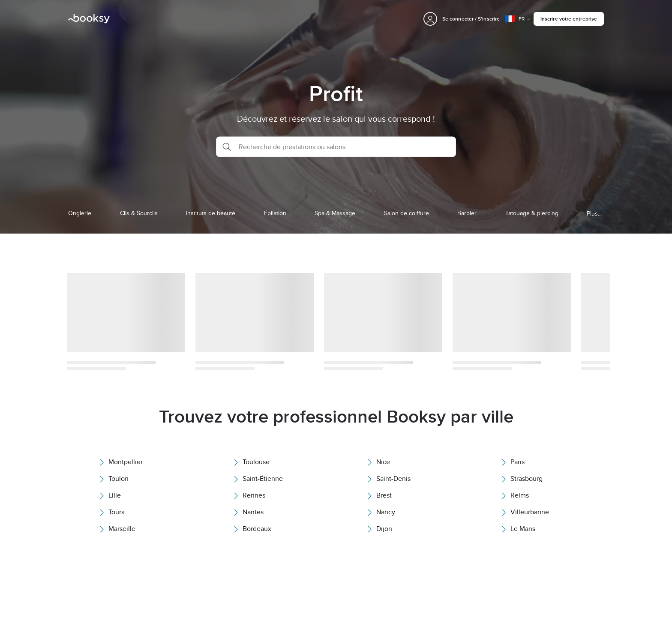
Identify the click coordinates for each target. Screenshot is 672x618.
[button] (336, 147)
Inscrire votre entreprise (569, 19)
